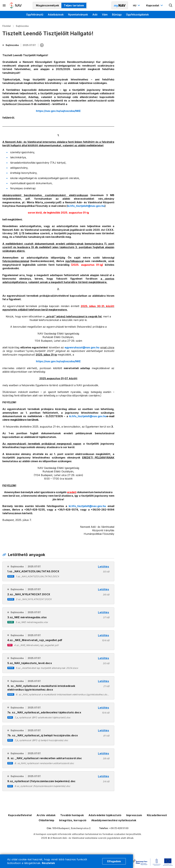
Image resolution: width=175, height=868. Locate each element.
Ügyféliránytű (35, 15)
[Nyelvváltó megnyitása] (137, 5)
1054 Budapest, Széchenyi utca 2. (72, 828)
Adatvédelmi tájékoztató (105, 815)
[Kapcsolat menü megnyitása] (155, 5)
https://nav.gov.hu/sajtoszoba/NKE (58, 111)
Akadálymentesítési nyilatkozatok (114, 820)
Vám (105, 15)
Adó (95, 15)
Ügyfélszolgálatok (137, 15)
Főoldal (7, 26)
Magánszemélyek (47, 5)
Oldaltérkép (47, 820)
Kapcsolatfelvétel (20, 815)
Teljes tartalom (74, 5)
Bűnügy (117, 15)
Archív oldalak (46, 815)
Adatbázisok (56, 15)
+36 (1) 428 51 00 (119, 828)
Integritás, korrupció (73, 820)
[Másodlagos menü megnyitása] (4, 5)
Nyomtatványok (78, 15)
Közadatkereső (157, 815)
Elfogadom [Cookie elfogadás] (114, 861)
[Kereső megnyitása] (171, 5)
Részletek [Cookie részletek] (48, 863)
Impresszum (134, 815)
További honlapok (72, 815)
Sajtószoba (22, 26)
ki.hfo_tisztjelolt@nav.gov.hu (88, 416)
